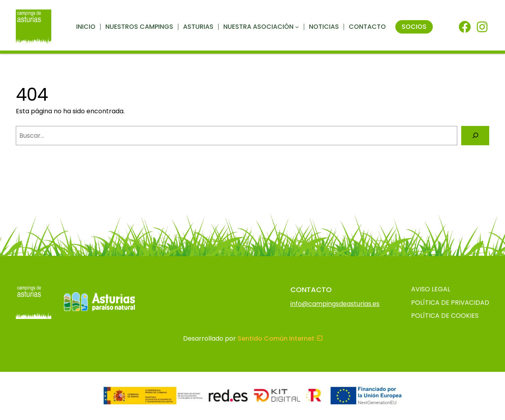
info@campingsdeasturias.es (335, 304)
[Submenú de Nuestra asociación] (297, 27)
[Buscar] (475, 136)
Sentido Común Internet (280, 338)
